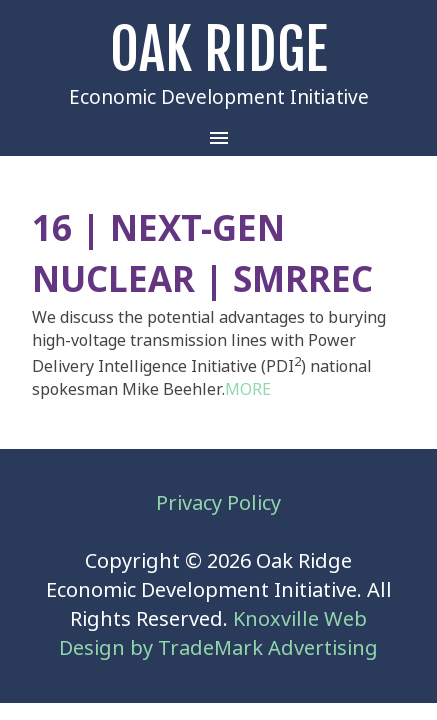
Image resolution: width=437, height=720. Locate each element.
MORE (248, 389)
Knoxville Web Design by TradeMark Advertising (218, 634)
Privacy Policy (218, 503)
